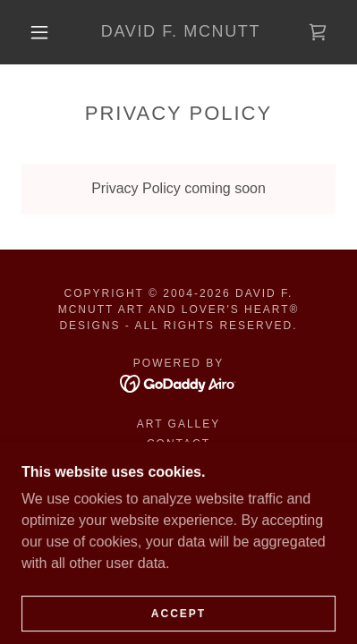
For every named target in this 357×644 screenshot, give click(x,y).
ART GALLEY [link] (179, 424)
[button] (39, 32)
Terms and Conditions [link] (178, 483)
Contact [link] (178, 444)
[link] (181, 32)
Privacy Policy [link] (178, 463)
